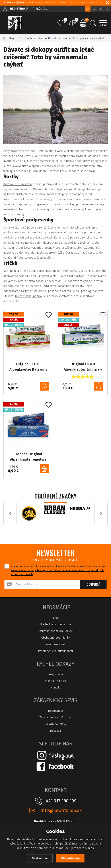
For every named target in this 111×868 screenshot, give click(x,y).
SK (88, 9)
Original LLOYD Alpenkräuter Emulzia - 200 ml (83, 367)
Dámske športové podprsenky (23, 228)
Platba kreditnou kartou (56, 624)
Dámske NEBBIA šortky (18, 184)
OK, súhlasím (70, 858)
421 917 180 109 (61, 801)
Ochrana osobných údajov (56, 631)
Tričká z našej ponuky (29, 296)
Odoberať (93, 584)
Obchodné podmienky (55, 638)
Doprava (55, 731)
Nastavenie (40, 858)
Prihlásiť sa (40, 9)
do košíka (44, 386)
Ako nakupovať (55, 644)
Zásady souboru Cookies (55, 717)
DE (107, 9)
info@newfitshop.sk (61, 810)
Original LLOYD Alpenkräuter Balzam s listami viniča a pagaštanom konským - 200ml (28, 367)
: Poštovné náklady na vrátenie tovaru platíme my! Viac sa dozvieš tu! (53, 3)
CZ (94, 9)
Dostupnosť (56, 711)
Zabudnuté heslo (55, 681)
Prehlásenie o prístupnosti (55, 651)
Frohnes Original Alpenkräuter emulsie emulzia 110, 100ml (28, 457)
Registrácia (56, 674)
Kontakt (56, 687)
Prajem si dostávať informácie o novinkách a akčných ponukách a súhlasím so (58, 570)
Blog (56, 618)
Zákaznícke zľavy (55, 724)
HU (101, 9)
